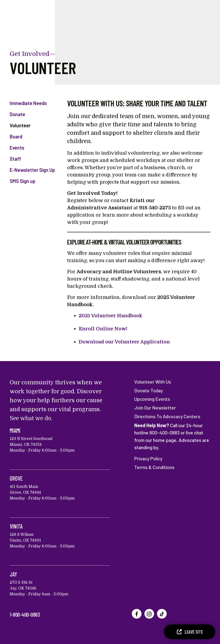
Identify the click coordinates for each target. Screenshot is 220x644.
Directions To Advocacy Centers (168, 416)
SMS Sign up (23, 181)
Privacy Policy (149, 457)
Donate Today (149, 390)
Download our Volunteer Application (125, 342)
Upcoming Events (153, 399)
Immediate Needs (28, 103)
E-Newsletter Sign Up (32, 170)
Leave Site (190, 632)
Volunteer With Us (153, 382)
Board (16, 136)
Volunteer (20, 125)
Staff (15, 159)
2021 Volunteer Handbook (111, 316)
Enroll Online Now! (103, 329)
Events (17, 148)
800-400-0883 (165, 432)
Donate (17, 114)
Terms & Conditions (155, 466)
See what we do (31, 418)
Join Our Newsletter (155, 407)
